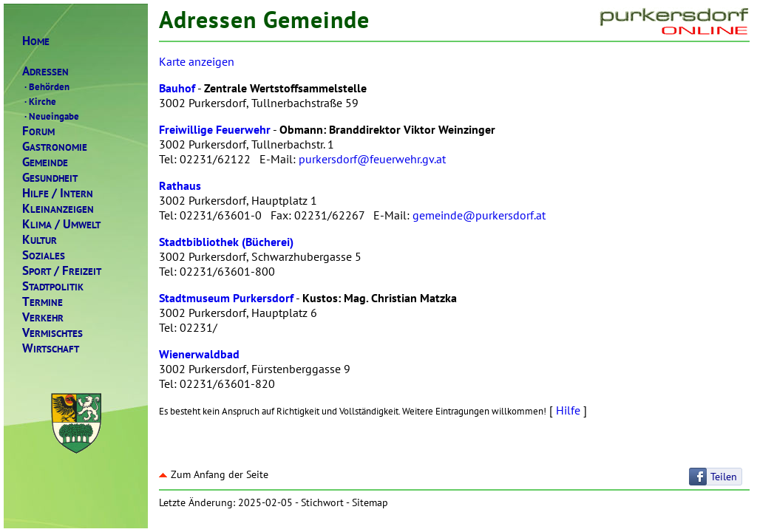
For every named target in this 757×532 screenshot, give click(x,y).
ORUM (38, 131)
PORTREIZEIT (62, 271)
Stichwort (322, 502)
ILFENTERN (58, 193)
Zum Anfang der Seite (214, 474)
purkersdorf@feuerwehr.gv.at (372, 159)
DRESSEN (45, 71)
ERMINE (43, 302)
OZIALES (44, 255)
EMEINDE (45, 162)
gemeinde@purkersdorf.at (479, 215)
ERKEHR (43, 317)
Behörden (46, 86)
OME (36, 41)
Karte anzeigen (197, 61)
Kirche (39, 101)
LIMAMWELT (61, 224)
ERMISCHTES (52, 333)
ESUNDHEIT (50, 178)
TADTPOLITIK (53, 286)
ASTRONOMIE (55, 147)
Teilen (724, 477)
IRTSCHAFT (51, 348)
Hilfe (568, 410)
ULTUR (40, 240)
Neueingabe (51, 116)
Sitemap (370, 502)
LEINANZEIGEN (58, 209)
